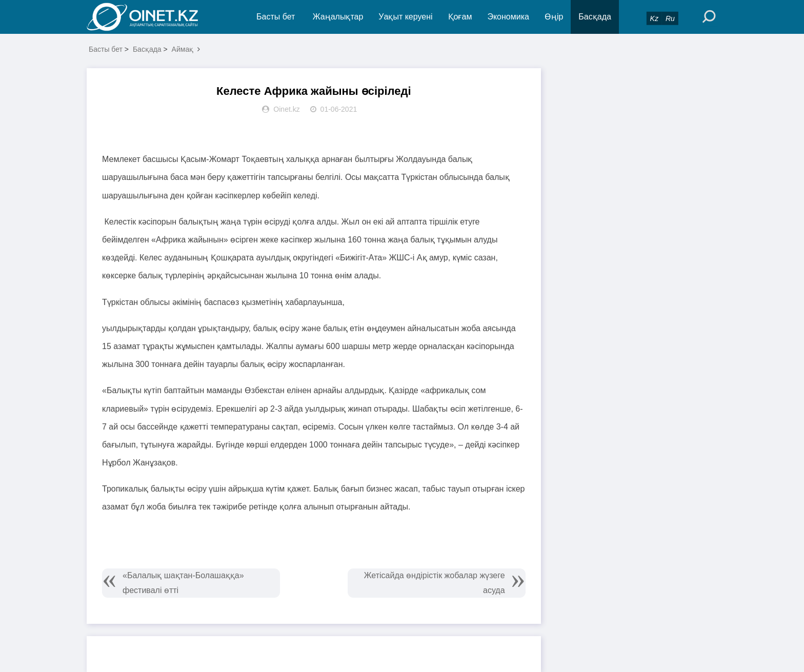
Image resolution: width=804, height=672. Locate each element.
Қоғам (460, 17)
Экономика (508, 17)
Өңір (554, 17)
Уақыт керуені (405, 17)
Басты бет (276, 17)
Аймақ (183, 49)
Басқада (595, 17)
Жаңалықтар (338, 17)
